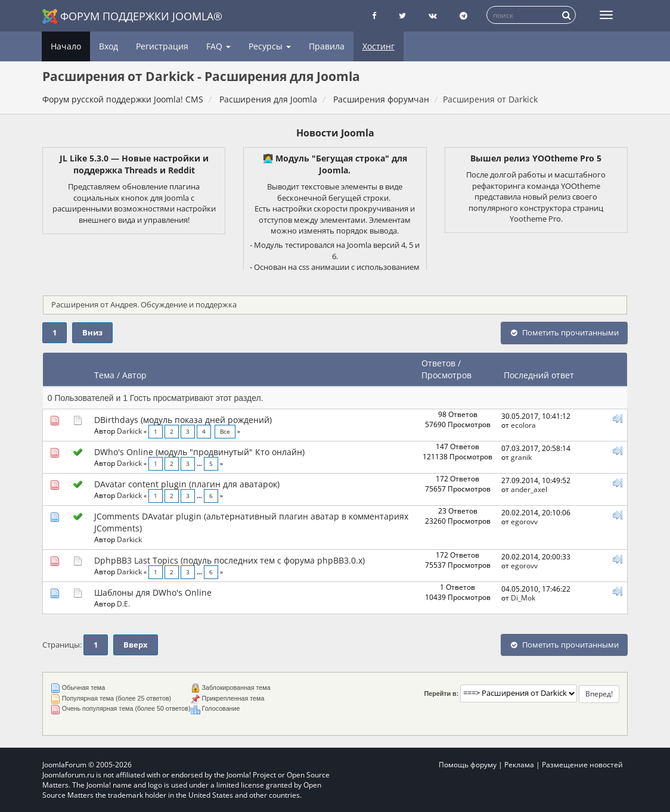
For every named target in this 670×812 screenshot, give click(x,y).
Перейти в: (442, 693)
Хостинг (379, 46)
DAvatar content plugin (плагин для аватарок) (187, 484)
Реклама (519, 765)
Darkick (129, 431)
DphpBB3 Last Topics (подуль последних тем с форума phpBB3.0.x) (229, 560)
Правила (327, 46)
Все (225, 432)
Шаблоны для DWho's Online (153, 592)
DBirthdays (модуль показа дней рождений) (183, 420)
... (200, 464)
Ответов (438, 363)
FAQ (218, 46)
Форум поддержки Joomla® (132, 16)
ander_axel (529, 489)
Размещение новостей (582, 765)
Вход (108, 46)
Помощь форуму (468, 765)
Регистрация (162, 46)
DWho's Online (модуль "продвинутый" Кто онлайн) (199, 452)
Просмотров (446, 375)
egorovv (524, 521)
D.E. (123, 603)
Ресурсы (270, 46)
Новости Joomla (335, 133)
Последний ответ (540, 375)
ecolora (523, 425)
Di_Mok (523, 598)
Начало (66, 46)
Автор (134, 375)
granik (521, 457)
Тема (104, 375)
